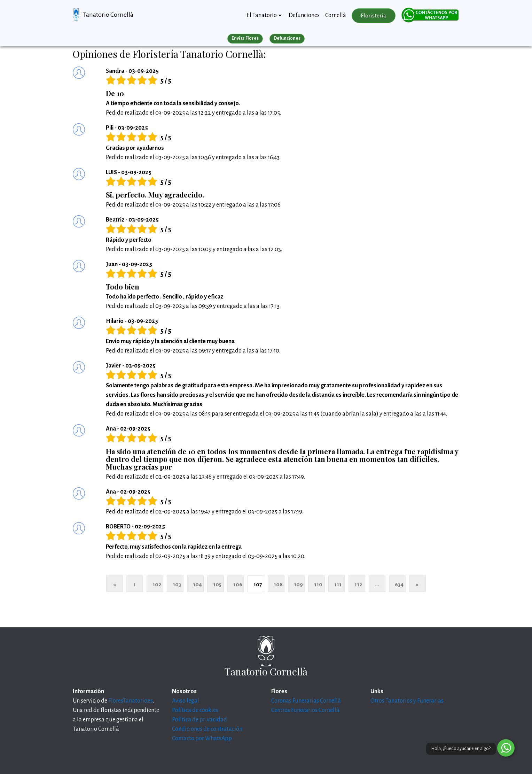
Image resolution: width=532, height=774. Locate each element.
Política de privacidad (199, 720)
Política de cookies (195, 710)
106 (238, 584)
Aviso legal (186, 701)
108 (278, 584)
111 (338, 584)
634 (399, 584)
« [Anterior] (114, 584)
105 (217, 584)
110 (318, 584)
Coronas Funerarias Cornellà (306, 701)
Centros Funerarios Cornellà (305, 710)
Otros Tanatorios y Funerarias (407, 701)
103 (177, 584)
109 (298, 584)
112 (358, 584)
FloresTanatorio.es (131, 701)
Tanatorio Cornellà (108, 15)
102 (157, 584)
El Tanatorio (262, 15)
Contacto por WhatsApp (202, 738)
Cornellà (336, 15)
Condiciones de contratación (207, 729)
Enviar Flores (245, 38)
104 (197, 584)
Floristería (373, 16)
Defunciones (304, 15)
